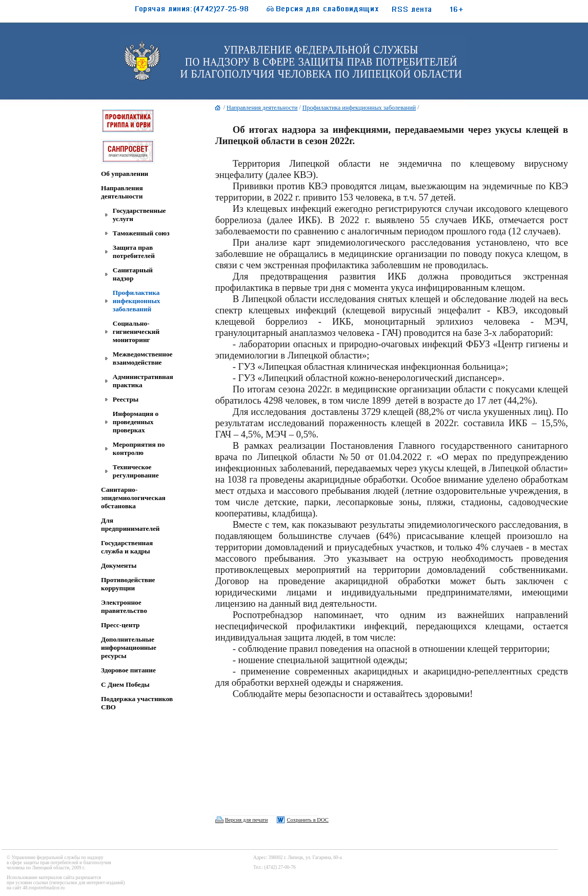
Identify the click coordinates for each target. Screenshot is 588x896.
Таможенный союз (141, 233)
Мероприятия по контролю (139, 449)
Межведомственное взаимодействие (143, 358)
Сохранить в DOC (307, 820)
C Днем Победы (125, 684)
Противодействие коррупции (128, 584)
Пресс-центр (120, 625)
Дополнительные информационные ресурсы (129, 648)
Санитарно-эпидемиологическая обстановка (133, 498)
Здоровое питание (128, 670)
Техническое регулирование (136, 471)
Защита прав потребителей (134, 252)
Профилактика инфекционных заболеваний (137, 301)
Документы (119, 565)
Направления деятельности (122, 192)
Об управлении (125, 174)
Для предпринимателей (130, 524)
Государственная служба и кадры (127, 547)
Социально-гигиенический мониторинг (136, 332)
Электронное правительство (124, 606)
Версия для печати (247, 820)
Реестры (126, 399)
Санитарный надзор (133, 274)
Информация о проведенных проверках (136, 422)
